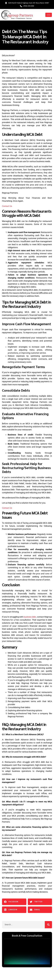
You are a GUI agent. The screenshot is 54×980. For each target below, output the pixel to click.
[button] (14, 902)
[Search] (48, 925)
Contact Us (7, 206)
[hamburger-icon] (49, 15)
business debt (30, 617)
